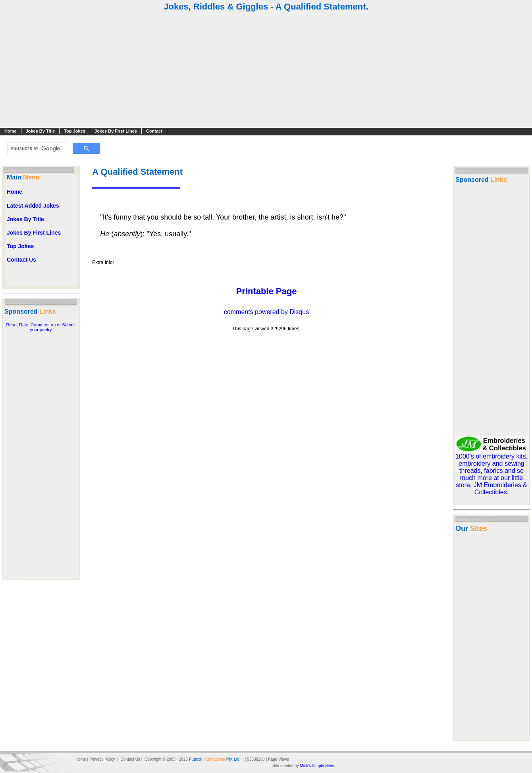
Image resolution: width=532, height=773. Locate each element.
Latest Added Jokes (33, 206)
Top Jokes (75, 131)
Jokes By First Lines (116, 131)
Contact (154, 131)
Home (11, 131)
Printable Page (267, 291)
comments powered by (266, 312)
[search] (36, 148)
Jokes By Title (40, 131)
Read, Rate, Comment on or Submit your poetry (41, 327)
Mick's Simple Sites (317, 766)
